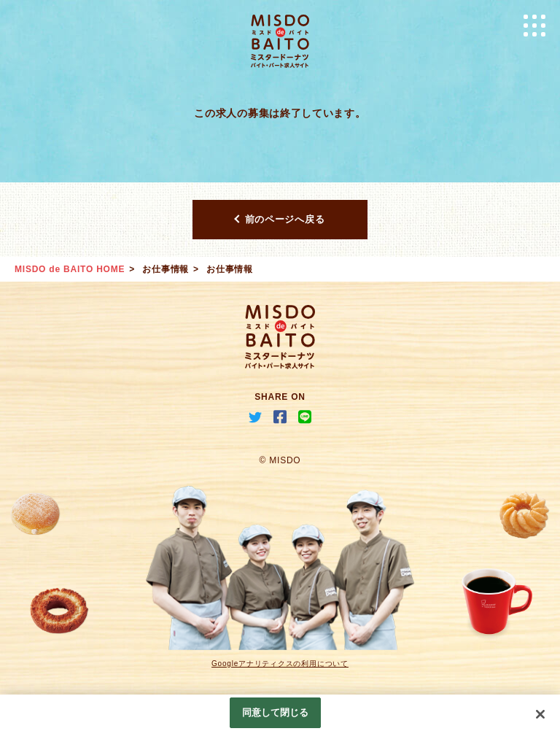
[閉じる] (540, 714)
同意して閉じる (276, 712)
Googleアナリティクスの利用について (280, 664)
